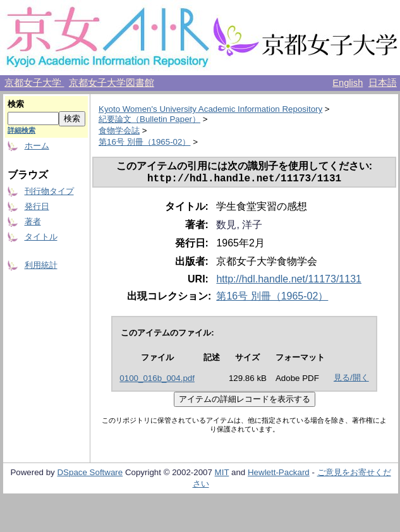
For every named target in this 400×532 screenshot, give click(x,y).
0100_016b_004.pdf (157, 381)
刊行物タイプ (49, 191)
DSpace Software (90, 475)
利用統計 (41, 265)
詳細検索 (21, 130)
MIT (222, 475)
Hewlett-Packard (279, 475)
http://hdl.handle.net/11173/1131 (289, 281)
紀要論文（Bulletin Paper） (149, 119)
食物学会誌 (119, 130)
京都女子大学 (34, 83)
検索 (16, 104)
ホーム (37, 146)
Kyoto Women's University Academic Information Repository (210, 109)
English (348, 83)
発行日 (37, 206)
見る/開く (351, 380)
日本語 (383, 83)
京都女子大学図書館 (112, 83)
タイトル (41, 237)
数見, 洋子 (239, 227)
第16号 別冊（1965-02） (144, 142)
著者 (33, 221)
